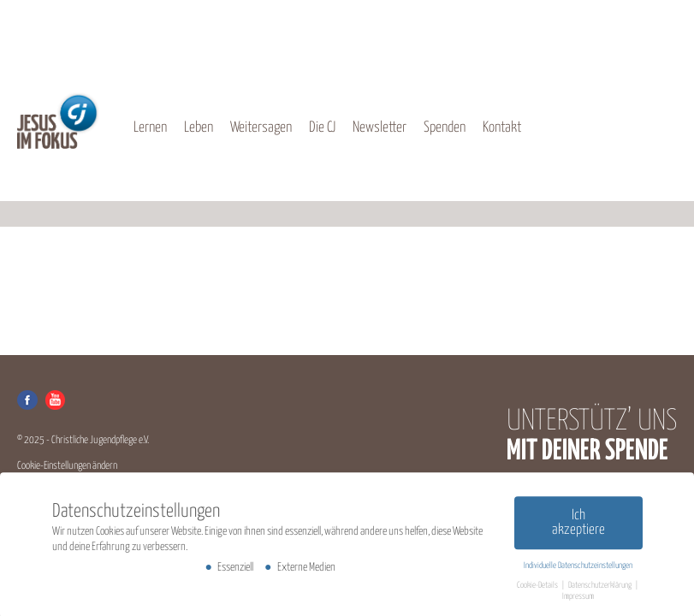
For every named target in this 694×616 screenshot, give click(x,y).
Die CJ (322, 128)
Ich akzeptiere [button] (578, 526)
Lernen (150, 128)
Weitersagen (261, 128)
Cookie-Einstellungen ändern (67, 466)
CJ (58, 121)
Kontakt (502, 128)
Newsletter (380, 128)
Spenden (445, 128)
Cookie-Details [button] (538, 589)
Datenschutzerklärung (601, 589)
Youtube (55, 400)
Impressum (578, 600)
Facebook (27, 400)
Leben (199, 128)
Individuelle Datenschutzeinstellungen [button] (578, 569)
